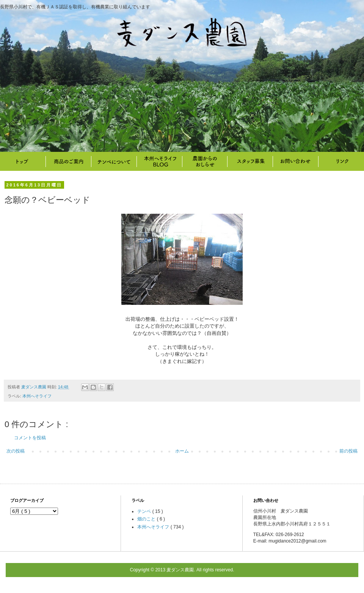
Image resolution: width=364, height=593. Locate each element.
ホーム (182, 451)
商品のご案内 (68, 161)
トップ (23, 161)
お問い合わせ (296, 161)
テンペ (145, 511)
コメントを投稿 (30, 438)
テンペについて (114, 161)
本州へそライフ (159, 161)
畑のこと (205, 161)
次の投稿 (16, 451)
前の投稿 (348, 451)
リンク (341, 161)
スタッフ (250, 161)
